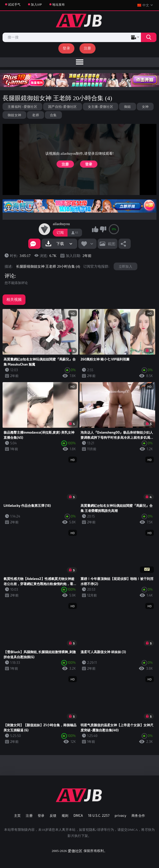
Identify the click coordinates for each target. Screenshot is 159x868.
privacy (121, 815)
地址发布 (58, 4)
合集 (53, 115)
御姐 (128, 107)
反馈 (53, 815)
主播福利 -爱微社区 (22, 107)
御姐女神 (14, 115)
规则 (65, 815)
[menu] (79, 62)
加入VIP (36, 4)
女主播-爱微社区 (101, 107)
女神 (145, 107)
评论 (10, 276)
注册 (88, 48)
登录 (66, 48)
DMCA (78, 815)
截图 (112, 244)
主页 (17, 815)
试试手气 (14, 4)
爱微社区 (75, 851)
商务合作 (138, 815)
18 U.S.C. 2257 (99, 815)
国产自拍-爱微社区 (63, 107)
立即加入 (125, 266)
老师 (36, 115)
